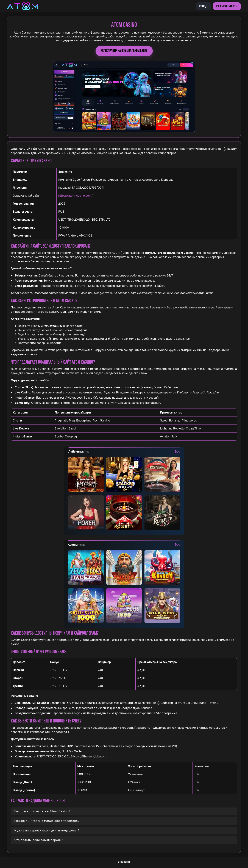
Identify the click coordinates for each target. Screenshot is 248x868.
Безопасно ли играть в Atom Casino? (42, 811)
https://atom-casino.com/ (76, 196)
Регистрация (227, 6)
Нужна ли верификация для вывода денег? (47, 830)
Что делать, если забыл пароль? (39, 840)
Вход (203, 6)
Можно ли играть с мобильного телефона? (47, 821)
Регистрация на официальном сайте (124, 51)
